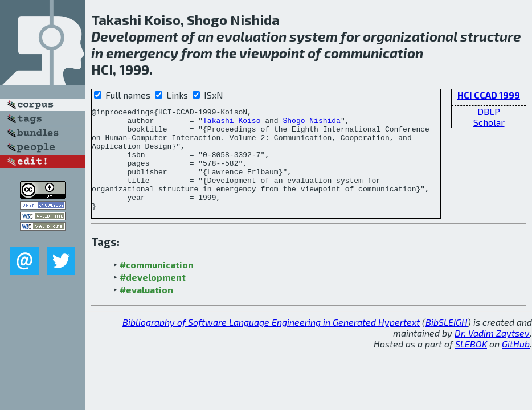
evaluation (251, 36)
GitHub (516, 364)
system (314, 36)
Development (135, 36)
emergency (142, 53)
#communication (157, 285)
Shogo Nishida (311, 124)
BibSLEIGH (447, 343)
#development (153, 298)
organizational (410, 36)
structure (491, 36)
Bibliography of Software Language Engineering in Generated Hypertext (271, 343)
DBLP (489, 111)
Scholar (489, 122)
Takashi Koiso (232, 124)
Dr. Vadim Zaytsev (492, 353)
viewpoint (272, 53)
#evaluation (146, 310)
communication (374, 53)
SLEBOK (471, 364)
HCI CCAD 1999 (489, 95)
